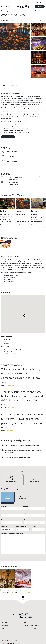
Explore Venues (6, 7)
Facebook (5, 616)
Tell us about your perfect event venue (23, 537)
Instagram (5, 619)
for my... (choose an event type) (10, 489)
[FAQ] (22, 445)
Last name (34, 508)
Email (11, 515)
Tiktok (4, 622)
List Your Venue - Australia (31, 619)
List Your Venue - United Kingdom (33, 622)
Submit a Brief (40, 7)
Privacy (26, 616)
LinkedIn (5, 625)
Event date (8, 521)
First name (12, 508)
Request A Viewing (8, 137)
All (4, 86)
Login (37, 11)
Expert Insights (5, 11)
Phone (34, 515)
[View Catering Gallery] (5, 244)
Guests (38, 521)
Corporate (15, 86)
